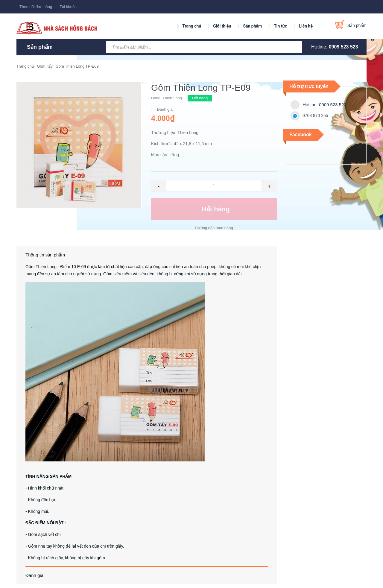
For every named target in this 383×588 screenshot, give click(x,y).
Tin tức (280, 26)
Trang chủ (192, 26)
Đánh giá (164, 109)
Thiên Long (172, 98)
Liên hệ (306, 26)
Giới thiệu (222, 26)
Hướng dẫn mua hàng (214, 228)
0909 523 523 (344, 47)
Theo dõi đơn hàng (36, 7)
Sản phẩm (252, 26)
